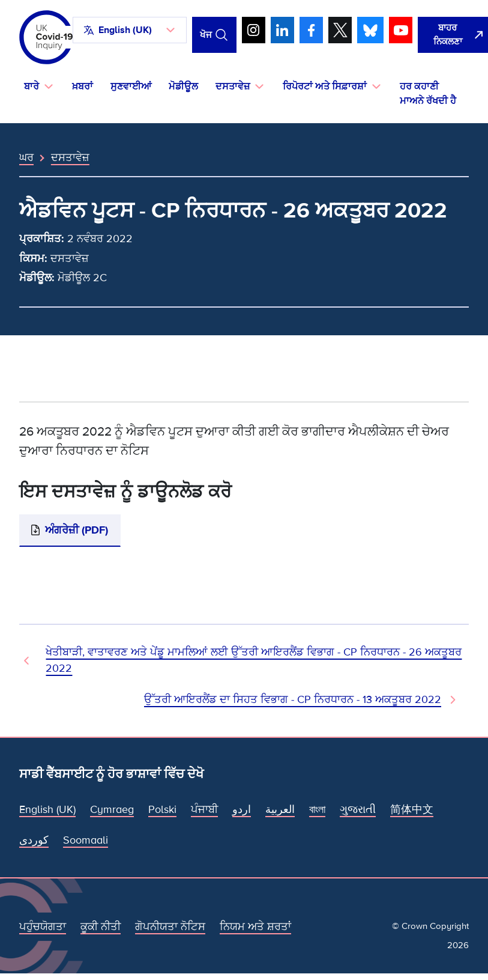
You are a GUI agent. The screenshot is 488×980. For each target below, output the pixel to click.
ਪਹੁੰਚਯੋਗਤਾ (43, 927)
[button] (130, 30)
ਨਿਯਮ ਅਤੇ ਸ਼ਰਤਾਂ (255, 927)
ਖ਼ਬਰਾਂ (83, 87)
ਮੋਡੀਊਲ (183, 87)
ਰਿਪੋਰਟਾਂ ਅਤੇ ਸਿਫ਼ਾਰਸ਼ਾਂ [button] (325, 87)
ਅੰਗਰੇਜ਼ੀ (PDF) (77, 530)
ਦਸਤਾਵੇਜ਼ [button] (233, 87)
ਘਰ (26, 157)
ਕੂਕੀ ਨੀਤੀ (101, 927)
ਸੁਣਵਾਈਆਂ (131, 87)
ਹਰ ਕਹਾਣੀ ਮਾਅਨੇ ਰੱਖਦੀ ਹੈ (428, 94)
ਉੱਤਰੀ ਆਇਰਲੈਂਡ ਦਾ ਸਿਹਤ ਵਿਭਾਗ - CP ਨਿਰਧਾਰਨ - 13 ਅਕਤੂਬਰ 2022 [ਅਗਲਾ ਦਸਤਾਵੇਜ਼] (293, 699)
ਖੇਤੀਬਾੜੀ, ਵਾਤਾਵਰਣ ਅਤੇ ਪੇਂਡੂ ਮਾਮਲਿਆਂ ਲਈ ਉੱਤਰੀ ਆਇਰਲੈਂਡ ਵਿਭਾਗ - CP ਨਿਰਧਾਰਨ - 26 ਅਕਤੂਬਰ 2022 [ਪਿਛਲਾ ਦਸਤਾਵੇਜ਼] (254, 660)
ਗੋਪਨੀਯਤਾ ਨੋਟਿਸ (170, 927)
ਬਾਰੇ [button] (32, 87)
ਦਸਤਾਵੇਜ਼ (70, 157)
